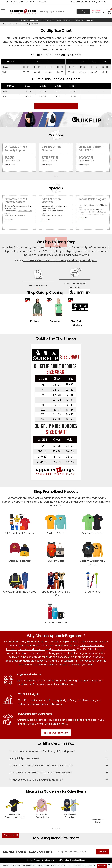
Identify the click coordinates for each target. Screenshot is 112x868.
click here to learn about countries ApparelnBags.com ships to (60, 260)
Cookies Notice (78, 855)
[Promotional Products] (29, 20)
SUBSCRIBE (102, 847)
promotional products (90, 657)
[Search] (83, 11)
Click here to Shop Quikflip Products (56, 106)
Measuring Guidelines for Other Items (56, 791)
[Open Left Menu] (3, 11)
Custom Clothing (47, 20)
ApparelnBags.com (38, 642)
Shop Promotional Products (56, 492)
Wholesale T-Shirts (83, 20)
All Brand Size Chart (16, 24)
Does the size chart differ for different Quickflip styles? (41, 773)
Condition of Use (49, 855)
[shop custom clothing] (48, 20)
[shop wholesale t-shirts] (85, 20)
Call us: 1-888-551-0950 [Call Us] (79, 2)
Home (5, 24)
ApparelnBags (64, 38)
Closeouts (102, 2)
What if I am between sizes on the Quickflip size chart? (41, 766)
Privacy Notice (33, 855)
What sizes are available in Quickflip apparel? (36, 780)
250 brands (35, 680)
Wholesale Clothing (65, 20)
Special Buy (93, 2)
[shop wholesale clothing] (66, 20)
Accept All (102, 866)
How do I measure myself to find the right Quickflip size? (42, 751)
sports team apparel (64, 649)
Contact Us (43, 2)
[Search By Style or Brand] (57, 11)
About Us (9, 2)
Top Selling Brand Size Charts (56, 833)
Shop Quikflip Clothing (45, 293)
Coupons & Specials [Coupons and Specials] (21, 2)
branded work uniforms (32, 649)
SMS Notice (64, 855)
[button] (53, 824)
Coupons (56, 135)
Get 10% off (9, 835)
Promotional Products (27, 20)
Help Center (34, 2)
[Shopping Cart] (109, 11)
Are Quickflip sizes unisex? (24, 758)
